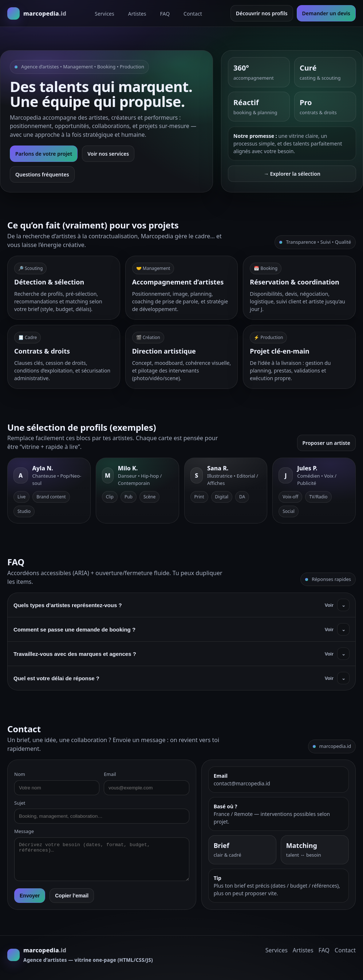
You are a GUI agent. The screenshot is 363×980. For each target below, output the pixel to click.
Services (104, 14)
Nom (20, 774)
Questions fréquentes (42, 174)
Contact (193, 14)
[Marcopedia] (37, 13)
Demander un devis (326, 13)
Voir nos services (108, 154)
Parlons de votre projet (44, 154)
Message (24, 831)
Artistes (137, 14)
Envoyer (30, 896)
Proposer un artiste (326, 443)
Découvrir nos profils (262, 13)
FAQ (165, 14)
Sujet (20, 803)
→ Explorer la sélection (292, 174)
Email (110, 774)
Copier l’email (72, 896)
